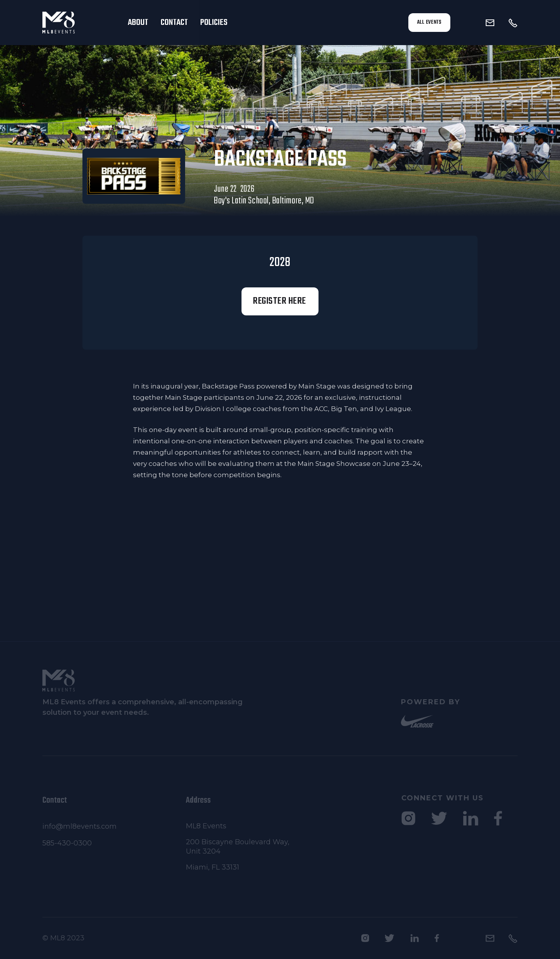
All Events (429, 22)
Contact (174, 23)
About (138, 23)
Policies (214, 23)
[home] (79, 23)
